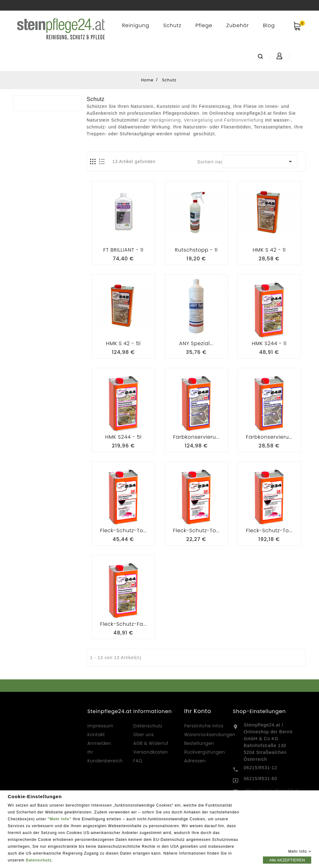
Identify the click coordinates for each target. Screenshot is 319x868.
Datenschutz (39, 860)
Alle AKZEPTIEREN (287, 860)
